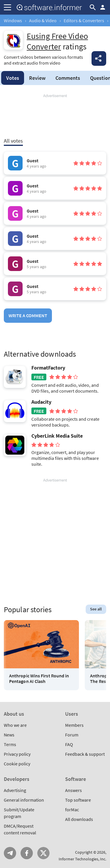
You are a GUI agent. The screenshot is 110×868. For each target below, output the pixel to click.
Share (99, 58)
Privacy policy (17, 754)
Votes (13, 78)
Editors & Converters (84, 20)
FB (27, 853)
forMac (72, 810)
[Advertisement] (55, 116)
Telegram (10, 853)
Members (74, 725)
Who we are (15, 725)
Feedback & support (85, 754)
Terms (10, 744)
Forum (72, 735)
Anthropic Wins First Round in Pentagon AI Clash (39, 679)
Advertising (15, 790)
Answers (73, 790)
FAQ (69, 744)
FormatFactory (48, 368)
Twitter (43, 853)
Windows (13, 20)
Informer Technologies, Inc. (82, 859)
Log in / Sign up (103, 7)
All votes (13, 141)
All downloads (79, 819)
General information (24, 800)
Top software (78, 800)
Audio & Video (43, 20)
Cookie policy (17, 764)
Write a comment (28, 315)
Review (37, 78)
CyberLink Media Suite (57, 436)
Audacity (41, 402)
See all (96, 609)
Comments (68, 78)
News (9, 735)
